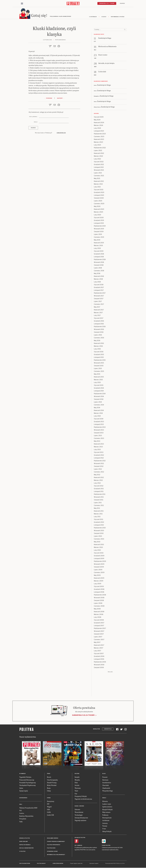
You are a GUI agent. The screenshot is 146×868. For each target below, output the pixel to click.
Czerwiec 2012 (99, 472)
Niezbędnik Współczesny (28, 786)
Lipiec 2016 (98, 335)
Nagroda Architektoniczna (83, 799)
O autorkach (93, 17)
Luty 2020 (97, 215)
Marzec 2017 (98, 313)
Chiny (49, 791)
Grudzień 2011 (99, 489)
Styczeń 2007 (99, 654)
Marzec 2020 (98, 212)
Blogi (104, 774)
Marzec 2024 (98, 126)
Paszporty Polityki (81, 797)
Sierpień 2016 (99, 332)
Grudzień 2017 (99, 288)
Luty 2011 (97, 517)
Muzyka (77, 780)
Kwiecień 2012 (99, 478)
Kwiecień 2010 (99, 545)
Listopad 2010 (99, 525)
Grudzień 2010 (99, 522)
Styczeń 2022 (99, 162)
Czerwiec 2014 (99, 405)
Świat (49, 774)
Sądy (21, 822)
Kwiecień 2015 (99, 377)
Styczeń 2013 (99, 453)
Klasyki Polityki (107, 810)
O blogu (104, 17)
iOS (76, 846)
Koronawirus (23, 798)
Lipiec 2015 (98, 369)
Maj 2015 (97, 374)
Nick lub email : (34, 117)
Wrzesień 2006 (99, 665)
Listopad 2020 (99, 195)
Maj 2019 (97, 240)
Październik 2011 (100, 495)
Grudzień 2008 (99, 590)
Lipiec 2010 (98, 536)
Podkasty (105, 815)
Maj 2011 (97, 508)
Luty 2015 (97, 383)
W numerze (23, 774)
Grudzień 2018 (99, 254)
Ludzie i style (107, 804)
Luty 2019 (97, 249)
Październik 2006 (100, 662)
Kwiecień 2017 (99, 310)
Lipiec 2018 (98, 268)
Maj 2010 (97, 542)
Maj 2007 (97, 643)
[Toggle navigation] (22, 4)
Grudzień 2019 (99, 221)
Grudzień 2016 (99, 321)
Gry (76, 794)
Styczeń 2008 (99, 620)
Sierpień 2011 (99, 500)
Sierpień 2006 (99, 668)
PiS (20, 811)
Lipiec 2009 (98, 570)
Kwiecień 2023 (99, 140)
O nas (104, 829)
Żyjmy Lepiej (24, 791)
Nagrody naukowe (80, 821)
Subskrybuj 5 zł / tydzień (107, 3)
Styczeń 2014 (99, 419)
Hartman (105, 780)
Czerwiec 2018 (99, 271)
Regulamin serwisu (53, 838)
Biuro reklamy (24, 842)
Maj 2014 (97, 408)
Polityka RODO (51, 848)
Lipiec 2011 (98, 503)
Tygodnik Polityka (25, 777)
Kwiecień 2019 (99, 243)
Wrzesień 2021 (99, 170)
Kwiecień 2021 (99, 182)
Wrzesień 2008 (99, 598)
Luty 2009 (97, 584)
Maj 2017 (97, 307)
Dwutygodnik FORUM (25, 864)
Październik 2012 (100, 461)
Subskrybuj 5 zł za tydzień (83, 715)
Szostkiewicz (107, 783)
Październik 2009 (100, 562)
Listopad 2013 (99, 425)
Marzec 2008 (99, 615)
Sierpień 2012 (99, 467)
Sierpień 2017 (99, 299)
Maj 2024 (97, 120)
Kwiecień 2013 (99, 444)
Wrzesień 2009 (99, 564)
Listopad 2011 (99, 492)
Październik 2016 (100, 327)
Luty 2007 (97, 651)
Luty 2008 (97, 617)
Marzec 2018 (98, 279)
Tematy (105, 826)
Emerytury (51, 802)
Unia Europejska (52, 780)
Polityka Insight (41, 864)
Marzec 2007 (98, 648)
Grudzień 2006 (99, 657)
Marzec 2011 (98, 514)
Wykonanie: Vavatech (94, 864)
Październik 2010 (100, 528)
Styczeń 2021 (99, 190)
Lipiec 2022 (98, 151)
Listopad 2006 (99, 659)
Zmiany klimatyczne (81, 818)
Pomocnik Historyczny (27, 780)
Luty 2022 (97, 159)
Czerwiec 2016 (99, 338)
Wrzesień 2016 (99, 330)
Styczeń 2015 (99, 386)
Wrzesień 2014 (99, 397)
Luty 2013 (97, 450)
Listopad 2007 (99, 626)
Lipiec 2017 (98, 302)
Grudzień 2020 (99, 193)
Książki (77, 777)
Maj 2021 (97, 179)
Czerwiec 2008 (99, 606)
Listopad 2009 (99, 559)
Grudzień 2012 (99, 455)
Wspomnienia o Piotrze (118, 17)
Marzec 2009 (99, 581)
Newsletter (97, 729)
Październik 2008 (100, 595)
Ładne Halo (80, 864)
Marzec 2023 (98, 142)
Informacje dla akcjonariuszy (56, 855)
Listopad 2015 (99, 358)
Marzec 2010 (98, 548)
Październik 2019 (100, 226)
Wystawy (78, 788)
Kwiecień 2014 (99, 411)
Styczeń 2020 (99, 218)
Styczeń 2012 (99, 486)
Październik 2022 (100, 148)
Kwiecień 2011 (99, 511)
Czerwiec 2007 (99, 640)
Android (80, 846)
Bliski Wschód (52, 786)
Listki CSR (50, 815)
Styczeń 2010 (99, 553)
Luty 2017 (97, 316)
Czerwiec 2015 (99, 372)
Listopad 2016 (99, 324)
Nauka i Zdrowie (79, 806)
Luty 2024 (97, 128)
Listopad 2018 (99, 257)
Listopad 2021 (99, 168)
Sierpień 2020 (99, 198)
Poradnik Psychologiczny (28, 783)
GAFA (49, 812)
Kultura (77, 774)
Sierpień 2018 (99, 265)
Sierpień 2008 (99, 601)
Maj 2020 (97, 207)
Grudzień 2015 (99, 355)
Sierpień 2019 (99, 232)
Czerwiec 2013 (99, 439)
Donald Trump (52, 783)
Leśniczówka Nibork (58, 864)
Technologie (79, 815)
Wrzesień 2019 (99, 229)
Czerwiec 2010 (99, 539)
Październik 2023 (100, 134)
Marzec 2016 (98, 346)
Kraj (21, 805)
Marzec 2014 (98, 413)
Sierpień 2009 (99, 567)
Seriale (77, 786)
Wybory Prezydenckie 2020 (28, 808)
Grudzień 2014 (99, 388)
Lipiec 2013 (98, 436)
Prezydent (23, 819)
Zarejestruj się (61, 133)
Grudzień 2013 (99, 422)
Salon (21, 788)
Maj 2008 (97, 609)
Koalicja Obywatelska (26, 816)
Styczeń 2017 (99, 318)
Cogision (75, 864)
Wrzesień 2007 (99, 631)
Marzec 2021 (98, 184)
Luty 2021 (97, 187)
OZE (48, 810)
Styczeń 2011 (98, 520)
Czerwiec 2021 (99, 176)
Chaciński (106, 786)
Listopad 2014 (99, 391)
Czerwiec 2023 (99, 137)
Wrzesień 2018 (99, 263)
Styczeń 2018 (99, 285)
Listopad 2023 (99, 131)
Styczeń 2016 (99, 352)
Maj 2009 (97, 576)
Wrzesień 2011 (99, 497)
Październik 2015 (100, 360)
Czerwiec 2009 (99, 573)
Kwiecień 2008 (99, 612)
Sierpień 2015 (99, 366)
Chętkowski (106, 788)
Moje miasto (106, 812)
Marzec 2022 (98, 156)
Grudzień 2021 (99, 165)
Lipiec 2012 (98, 469)
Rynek (49, 798)
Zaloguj (122, 3)
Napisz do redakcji (25, 845)
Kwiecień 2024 (99, 123)
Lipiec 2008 (98, 603)
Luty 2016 (97, 349)
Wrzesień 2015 (99, 363)
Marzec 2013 (98, 447)
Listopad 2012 (99, 458)
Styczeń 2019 (99, 251)
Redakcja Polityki (25, 838)
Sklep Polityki (107, 832)
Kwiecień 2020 (99, 209)
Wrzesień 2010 (99, 531)
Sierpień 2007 (99, 634)
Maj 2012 (97, 475)
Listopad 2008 (99, 592)
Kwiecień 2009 (99, 578)
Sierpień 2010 (99, 534)
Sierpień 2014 (99, 399)
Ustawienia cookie (52, 852)
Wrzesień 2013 (99, 430)
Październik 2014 (100, 394)
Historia (105, 802)
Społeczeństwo (107, 807)
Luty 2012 (97, 483)
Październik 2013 (100, 427)
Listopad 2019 (99, 223)
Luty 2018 (97, 282)
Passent (105, 777)
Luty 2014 (97, 416)
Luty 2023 (97, 145)
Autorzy (105, 823)
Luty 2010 (97, 550)
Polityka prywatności (54, 845)
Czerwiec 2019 (99, 237)
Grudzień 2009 (99, 556)
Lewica (22, 814)
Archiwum (106, 821)
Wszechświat (79, 812)
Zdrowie (77, 810)
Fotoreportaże (107, 818)
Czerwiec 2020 (99, 204)
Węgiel (49, 807)
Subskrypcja (108, 729)
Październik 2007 (100, 629)
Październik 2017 (100, 293)
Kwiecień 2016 (99, 344)
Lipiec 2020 (98, 201)
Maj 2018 (97, 274)
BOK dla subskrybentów (26, 848)
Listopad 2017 (99, 290)
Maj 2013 (97, 441)
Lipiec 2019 (98, 235)
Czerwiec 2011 (99, 506)
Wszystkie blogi (107, 791)
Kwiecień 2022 (99, 154)
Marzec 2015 (98, 380)
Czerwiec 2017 (99, 304)
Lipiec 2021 (98, 173)
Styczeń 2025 (99, 117)
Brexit (49, 777)
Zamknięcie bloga (104, 85)
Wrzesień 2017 (99, 296)
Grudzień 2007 (99, 623)
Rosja (49, 788)
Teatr (76, 791)
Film (76, 783)
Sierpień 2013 (99, 433)
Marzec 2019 (98, 246)
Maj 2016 (97, 341)
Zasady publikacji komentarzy (56, 842)
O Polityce (22, 852)
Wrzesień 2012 (99, 464)
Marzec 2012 (98, 481)
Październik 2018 (100, 260)
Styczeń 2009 (99, 587)
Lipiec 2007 (98, 637)
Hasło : (36, 122)
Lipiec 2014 (98, 402)
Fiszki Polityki (106, 846)
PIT (48, 804)
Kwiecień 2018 (99, 277)
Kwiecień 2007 (99, 645)
